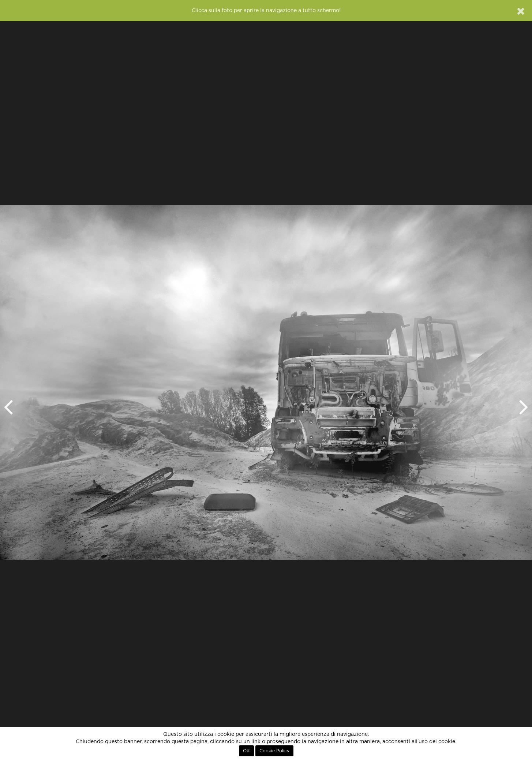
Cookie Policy (274, 751)
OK (246, 751)
